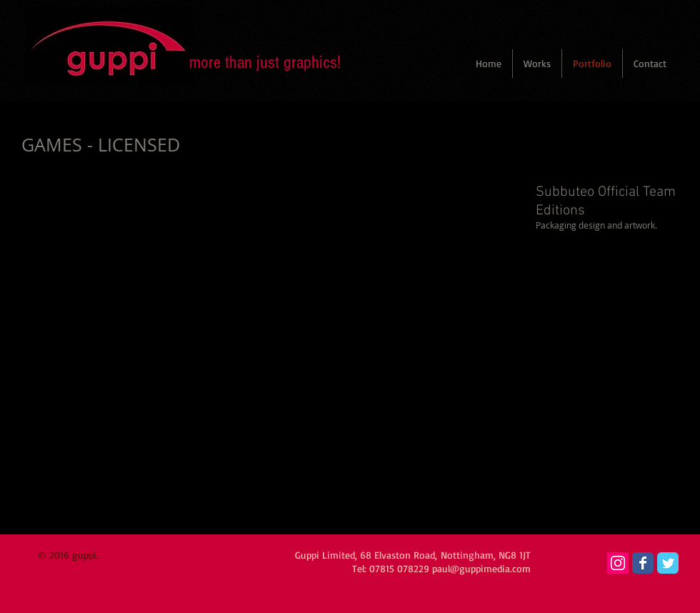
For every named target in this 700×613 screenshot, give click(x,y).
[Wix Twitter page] (668, 563)
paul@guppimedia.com (481, 568)
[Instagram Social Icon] (618, 563)
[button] (537, 64)
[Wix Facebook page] (643, 563)
